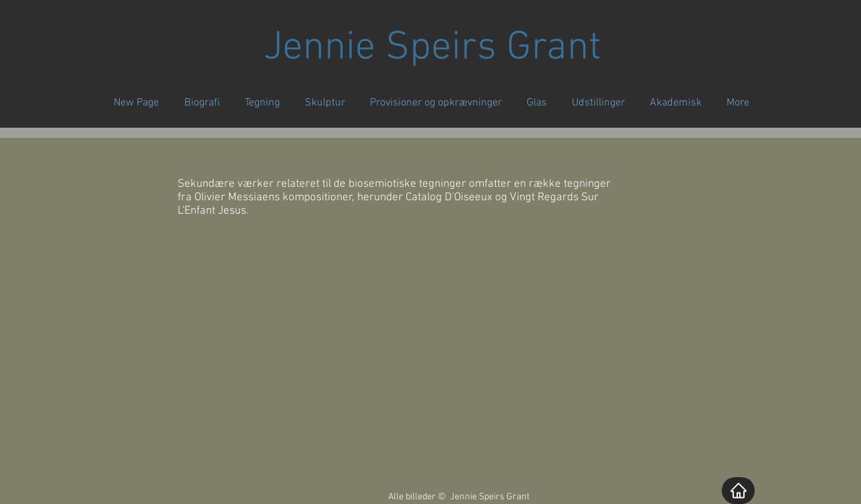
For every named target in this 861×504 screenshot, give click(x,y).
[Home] (738, 491)
